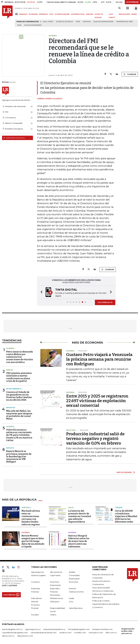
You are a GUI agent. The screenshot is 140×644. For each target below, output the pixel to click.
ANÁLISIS (90, 14)
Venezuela (26, 508)
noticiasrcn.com (96, 633)
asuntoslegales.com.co (12, 629)
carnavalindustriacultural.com (43, 633)
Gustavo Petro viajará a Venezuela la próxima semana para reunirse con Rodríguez (99, 359)
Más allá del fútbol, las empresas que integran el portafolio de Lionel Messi (19, 415)
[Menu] (17, 14)
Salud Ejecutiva (76, 608)
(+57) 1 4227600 (10, 585)
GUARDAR (130, 74)
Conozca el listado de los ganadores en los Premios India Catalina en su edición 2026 (19, 396)
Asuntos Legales (38, 575)
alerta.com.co (8, 636)
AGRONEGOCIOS (78, 14)
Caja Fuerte (55, 575)
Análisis (72, 572)
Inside (72, 598)
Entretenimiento (14, 389)
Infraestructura (56, 598)
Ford (78, 22)
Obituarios (55, 602)
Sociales (35, 615)
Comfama (87, 22)
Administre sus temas (14, 138)
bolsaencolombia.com (102, 629)
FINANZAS (23, 14)
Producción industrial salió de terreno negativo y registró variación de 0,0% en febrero (95, 439)
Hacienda (10, 348)
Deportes (11, 408)
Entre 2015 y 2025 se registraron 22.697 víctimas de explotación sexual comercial (97, 401)
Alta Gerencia (56, 572)
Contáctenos (98, 584)
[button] (41, 292)
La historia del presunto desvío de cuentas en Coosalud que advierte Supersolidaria (80, 516)
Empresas (36, 588)
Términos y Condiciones (103, 591)
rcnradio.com (80, 633)
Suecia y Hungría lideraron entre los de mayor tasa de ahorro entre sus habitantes (79, 541)
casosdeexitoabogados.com (15, 633)
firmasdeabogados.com (79, 629)
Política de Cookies (101, 601)
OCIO (51, 14)
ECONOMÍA (33, 14)
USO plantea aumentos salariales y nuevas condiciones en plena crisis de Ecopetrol (19, 377)
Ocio (71, 602)
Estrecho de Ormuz (65, 22)
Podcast (35, 608)
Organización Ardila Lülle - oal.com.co (128, 631)
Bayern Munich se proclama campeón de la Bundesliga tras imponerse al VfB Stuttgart (19, 456)
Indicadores (36, 598)
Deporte (10, 448)
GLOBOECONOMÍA (62, 14)
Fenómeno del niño (124, 22)
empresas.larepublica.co (54, 629)
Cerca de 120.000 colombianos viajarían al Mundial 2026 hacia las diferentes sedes (126, 516)
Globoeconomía (76, 592)
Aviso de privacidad (101, 588)
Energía (10, 370)
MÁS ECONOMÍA (124, 472)
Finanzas (35, 592)
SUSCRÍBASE (132, 2)
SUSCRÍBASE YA (105, 302)
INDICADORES (124, 14)
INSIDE (134, 14)
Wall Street (48, 22)
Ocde (19, 25)
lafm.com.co (111, 633)
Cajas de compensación (103, 22)
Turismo (119, 508)
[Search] (119, 8)
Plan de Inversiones (33, 25)
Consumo (35, 582)
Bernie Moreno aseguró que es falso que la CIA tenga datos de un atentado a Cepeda (33, 541)
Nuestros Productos (101, 581)
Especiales (55, 588)
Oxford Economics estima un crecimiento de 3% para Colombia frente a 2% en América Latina (19, 435)
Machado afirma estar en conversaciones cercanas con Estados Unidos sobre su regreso (31, 518)
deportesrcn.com (25, 636)
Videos (53, 615)
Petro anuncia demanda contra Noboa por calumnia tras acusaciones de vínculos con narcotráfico (20, 357)
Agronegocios (38, 572)
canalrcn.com (65, 633)
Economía (73, 582)
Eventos (72, 588)
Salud (71, 508)
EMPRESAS (44, 14)
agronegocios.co (33, 629)
